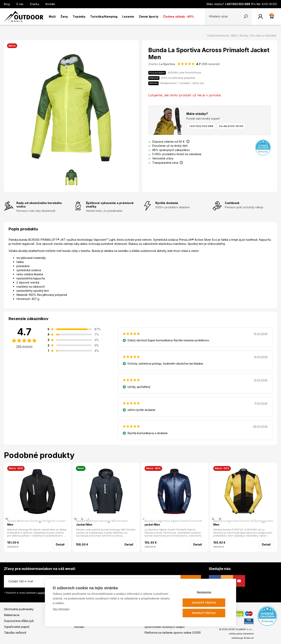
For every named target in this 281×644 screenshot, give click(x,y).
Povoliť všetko (205, 613)
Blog (7, 4)
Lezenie (128, 17)
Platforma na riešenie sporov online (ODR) (173, 633)
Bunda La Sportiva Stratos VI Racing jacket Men (243, 523)
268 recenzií (24, 346)
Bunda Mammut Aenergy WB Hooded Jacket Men (102, 523)
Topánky (79, 17)
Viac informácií (61, 609)
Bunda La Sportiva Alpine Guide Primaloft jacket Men (173, 523)
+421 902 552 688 (201, 126)
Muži (52, 17)
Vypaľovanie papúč (17, 627)
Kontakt (50, 4)
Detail (60, 544)
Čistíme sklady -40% (179, 17)
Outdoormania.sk (218, 35)
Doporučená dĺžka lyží (19, 621)
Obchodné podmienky (19, 609)
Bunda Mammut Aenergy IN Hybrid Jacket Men (36, 523)
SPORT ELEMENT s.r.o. (240, 629)
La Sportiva (167, 64)
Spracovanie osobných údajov (165, 627)
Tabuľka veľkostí (15, 633)
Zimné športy (149, 17)
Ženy (64, 17)
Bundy (244, 35)
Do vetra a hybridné (263, 35)
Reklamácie (12, 615)
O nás (20, 4)
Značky (34, 4)
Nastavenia (205, 592)
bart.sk (250, 638)
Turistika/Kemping (104, 17)
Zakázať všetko (205, 603)
